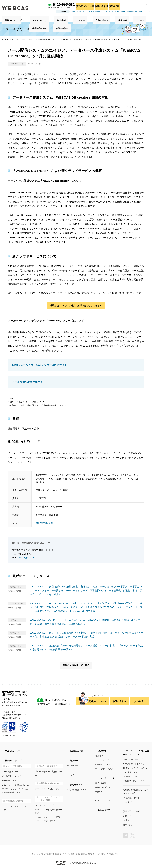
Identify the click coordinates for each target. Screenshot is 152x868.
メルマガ (127, 802)
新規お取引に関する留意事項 (83, 851)
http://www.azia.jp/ (44, 523)
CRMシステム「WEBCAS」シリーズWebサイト (38, 366)
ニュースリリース (27, 39)
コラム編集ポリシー (119, 851)
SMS (117, 11)
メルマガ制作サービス (45, 802)
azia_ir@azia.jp (26, 558)
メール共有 (109, 11)
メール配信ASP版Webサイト (28, 382)
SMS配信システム (10, 780)
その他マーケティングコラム (136, 781)
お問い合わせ (99, 5)
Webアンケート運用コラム (135, 764)
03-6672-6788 (25, 554)
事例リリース (101, 792)
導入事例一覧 (73, 766)
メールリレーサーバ (10, 776)
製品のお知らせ (102, 783)
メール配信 (76, 11)
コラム (147, 11)
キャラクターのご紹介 (105, 769)
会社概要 (99, 756)
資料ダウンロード (81, 5)
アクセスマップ (102, 760)
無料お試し (114, 5)
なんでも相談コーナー (77, 790)
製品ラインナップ (10, 19)
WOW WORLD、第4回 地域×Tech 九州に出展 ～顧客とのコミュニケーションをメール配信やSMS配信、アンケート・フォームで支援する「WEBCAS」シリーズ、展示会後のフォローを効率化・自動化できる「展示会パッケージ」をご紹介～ (87, 591)
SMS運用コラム (130, 772)
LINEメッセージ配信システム (15, 784)
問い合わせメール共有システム (49, 772)
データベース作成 (135, 11)
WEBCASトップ (8, 39)
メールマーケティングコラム (136, 760)
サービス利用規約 (103, 851)
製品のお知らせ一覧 (46, 39)
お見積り (127, 819)
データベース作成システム (47, 785)
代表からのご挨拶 (103, 764)
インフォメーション (104, 800)
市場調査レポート (131, 797)
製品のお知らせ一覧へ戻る (76, 665)
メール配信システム (10, 772)
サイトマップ (31, 851)
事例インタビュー (103, 788)
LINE (123, 11)
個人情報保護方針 (45, 851)
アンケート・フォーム (92, 11)
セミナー (99, 796)
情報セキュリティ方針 (62, 851)
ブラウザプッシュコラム (134, 777)
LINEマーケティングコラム (135, 768)
